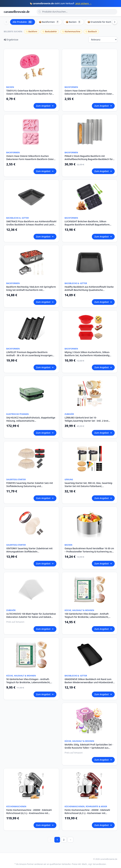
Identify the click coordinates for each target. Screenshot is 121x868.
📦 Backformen (49, 22)
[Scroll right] (115, 22)
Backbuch (91, 32)
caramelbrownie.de (17, 12)
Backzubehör (50, 32)
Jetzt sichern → (84, 3)
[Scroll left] (6, 22)
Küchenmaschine (71, 32)
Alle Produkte (23, 22)
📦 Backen (73, 22)
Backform (32, 32)
